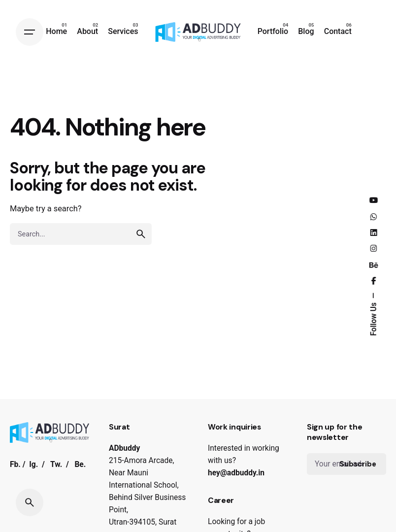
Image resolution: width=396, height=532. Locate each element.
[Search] (30, 502)
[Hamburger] (30, 32)
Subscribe (358, 464)
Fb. (15, 465)
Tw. (56, 465)
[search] (141, 234)
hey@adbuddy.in (236, 473)
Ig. (33, 465)
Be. (80, 465)
